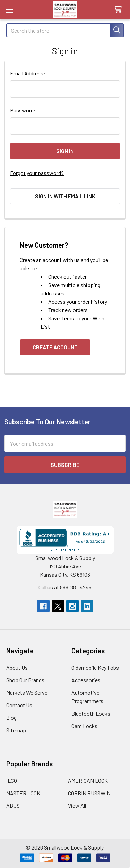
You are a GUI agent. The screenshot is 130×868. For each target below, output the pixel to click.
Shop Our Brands (25, 680)
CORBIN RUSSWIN (89, 793)
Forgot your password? (37, 173)
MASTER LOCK (23, 793)
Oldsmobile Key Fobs (95, 667)
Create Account (55, 347)
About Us (17, 667)
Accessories (86, 680)
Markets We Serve (27, 692)
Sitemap (16, 730)
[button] (65, 540)
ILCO (12, 781)
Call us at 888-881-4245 (65, 587)
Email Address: (28, 73)
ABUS (13, 806)
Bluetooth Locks (91, 713)
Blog (11, 718)
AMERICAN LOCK (88, 781)
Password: (23, 110)
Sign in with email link (65, 196)
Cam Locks (84, 726)
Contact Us (19, 705)
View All (77, 806)
